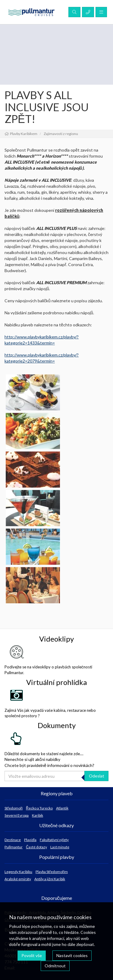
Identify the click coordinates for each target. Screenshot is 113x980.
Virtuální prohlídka (56, 682)
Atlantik (62, 808)
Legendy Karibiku (18, 872)
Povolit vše (32, 955)
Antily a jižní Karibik (50, 879)
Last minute (60, 847)
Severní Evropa (17, 815)
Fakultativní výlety (54, 840)
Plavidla (30, 840)
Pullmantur (14, 847)
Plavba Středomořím (52, 872)
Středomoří (14, 808)
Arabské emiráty (18, 879)
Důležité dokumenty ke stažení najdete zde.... (44, 744)
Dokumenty (57, 725)
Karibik (38, 815)
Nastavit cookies (72, 955)
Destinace (13, 840)
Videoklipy (56, 639)
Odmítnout (55, 966)
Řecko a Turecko (39, 808)
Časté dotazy (36, 847)
